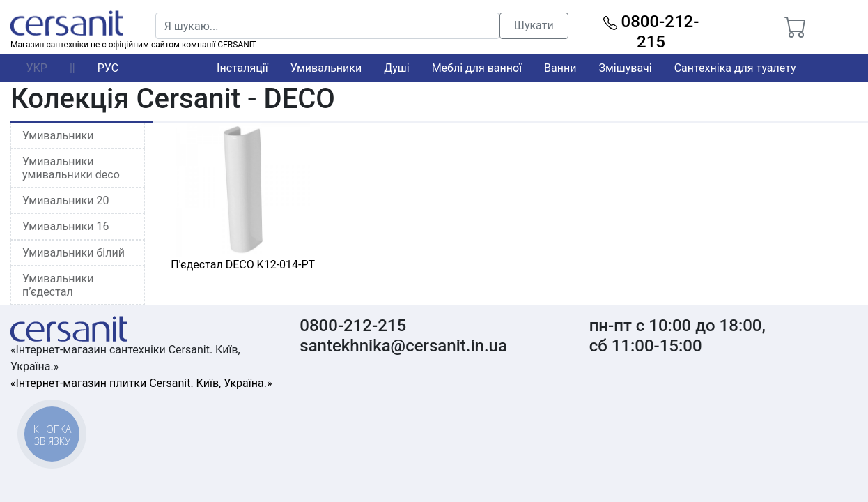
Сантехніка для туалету (735, 68)
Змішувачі (625, 68)
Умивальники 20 (65, 200)
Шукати (534, 25)
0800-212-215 (651, 32)
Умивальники (326, 68)
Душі (396, 68)
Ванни (560, 68)
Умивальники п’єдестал (58, 285)
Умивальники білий (73, 253)
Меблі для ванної (477, 68)
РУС (108, 68)
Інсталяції (242, 68)
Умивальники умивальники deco (71, 168)
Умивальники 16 (65, 226)
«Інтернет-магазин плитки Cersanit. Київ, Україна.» (141, 383)
